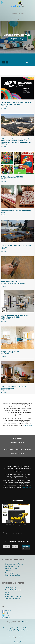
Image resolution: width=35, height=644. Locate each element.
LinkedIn (6, 617)
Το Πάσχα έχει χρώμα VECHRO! (12, 177)
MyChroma (25, 622)
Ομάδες (7, 592)
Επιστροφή (17, 642)
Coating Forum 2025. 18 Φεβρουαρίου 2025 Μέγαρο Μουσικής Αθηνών (16, 103)
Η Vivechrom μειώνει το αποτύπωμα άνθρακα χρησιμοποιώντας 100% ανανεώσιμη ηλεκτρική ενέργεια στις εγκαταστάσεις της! (17, 141)
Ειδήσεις (4, 106)
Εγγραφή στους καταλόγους (14, 564)
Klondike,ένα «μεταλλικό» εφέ (11, 282)
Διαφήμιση (8, 571)
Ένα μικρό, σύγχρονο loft (10, 352)
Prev (4, 533)
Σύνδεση (14, 13)
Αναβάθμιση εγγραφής (12, 566)
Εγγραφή (25, 630)
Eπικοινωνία (21, 628)
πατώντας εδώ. (27, 487)
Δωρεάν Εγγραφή (10, 588)
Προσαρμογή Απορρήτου (13, 597)
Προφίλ (7, 594)
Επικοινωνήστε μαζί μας (13, 575)
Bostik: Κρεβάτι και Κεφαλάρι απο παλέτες (16, 211)
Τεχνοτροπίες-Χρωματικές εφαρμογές (13, 283)
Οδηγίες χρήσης (10, 573)
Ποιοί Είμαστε (18, 630)
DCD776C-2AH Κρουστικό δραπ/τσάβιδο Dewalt (17, 525)
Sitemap (14, 628)
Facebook (7, 611)
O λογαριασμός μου (11, 568)
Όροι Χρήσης (7, 628)
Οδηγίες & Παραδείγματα (13, 590)
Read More (4, 109)
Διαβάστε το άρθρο (18, 39)
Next (6, 533)
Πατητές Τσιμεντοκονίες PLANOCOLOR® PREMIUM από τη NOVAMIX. (15, 316)
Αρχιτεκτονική (5, 319)
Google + (6, 613)
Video (3, 212)
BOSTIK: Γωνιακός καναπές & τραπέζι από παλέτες (16, 246)
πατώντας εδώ (27, 425)
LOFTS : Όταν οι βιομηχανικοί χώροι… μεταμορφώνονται (14, 387)
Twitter (6, 615)
